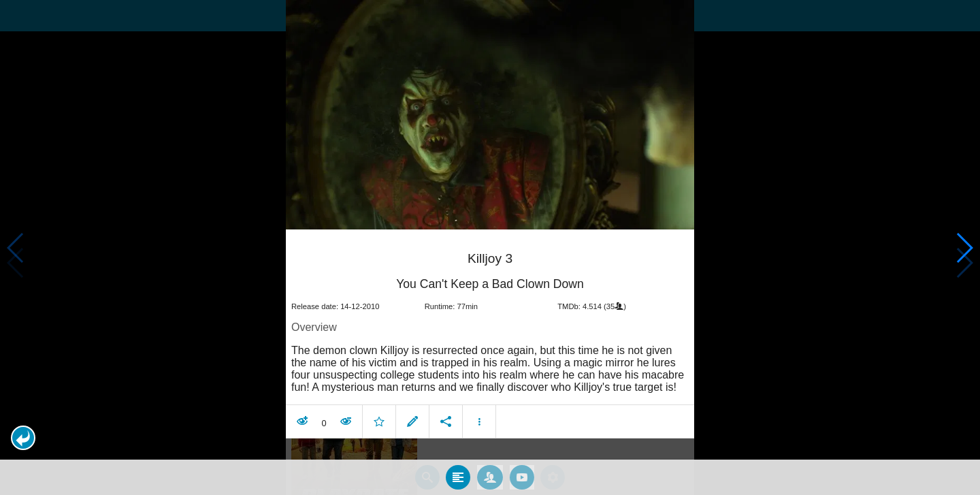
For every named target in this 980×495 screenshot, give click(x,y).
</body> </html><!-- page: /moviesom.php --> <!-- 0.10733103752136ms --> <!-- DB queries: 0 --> (490, 247)
